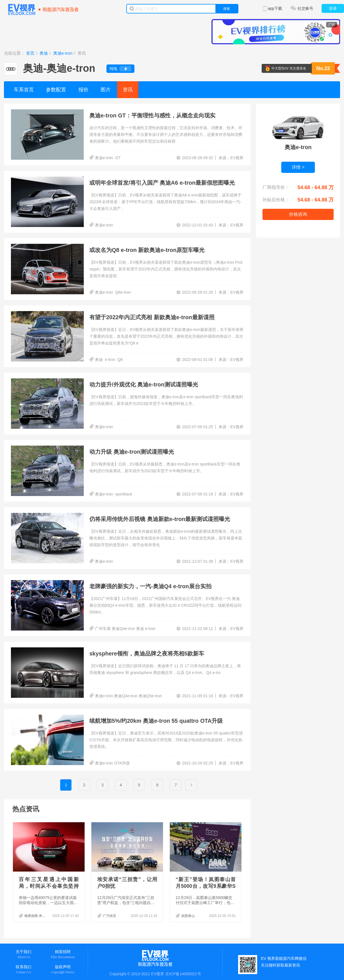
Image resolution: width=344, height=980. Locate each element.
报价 (83, 90)
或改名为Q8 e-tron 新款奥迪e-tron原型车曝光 (147, 250)
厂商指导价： (276, 187)
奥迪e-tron (63, 53)
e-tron (110, 360)
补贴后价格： (276, 200)
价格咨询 (298, 214)
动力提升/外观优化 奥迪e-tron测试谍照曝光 (144, 384)
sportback (124, 494)
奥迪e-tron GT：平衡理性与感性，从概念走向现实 (152, 115)
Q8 (120, 360)
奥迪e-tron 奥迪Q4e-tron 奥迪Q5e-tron (128, 696)
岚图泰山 (188, 916)
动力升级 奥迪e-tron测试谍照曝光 (132, 452)
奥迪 (44, 53)
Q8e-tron (123, 292)
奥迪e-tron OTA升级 (112, 763)
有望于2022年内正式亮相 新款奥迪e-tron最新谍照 (152, 317)
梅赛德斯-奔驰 (35, 916)
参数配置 (56, 90)
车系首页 (24, 90)
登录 (333, 8)
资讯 (128, 90)
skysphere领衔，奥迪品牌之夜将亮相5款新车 (147, 654)
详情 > (298, 167)
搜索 (227, 9)
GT (118, 158)
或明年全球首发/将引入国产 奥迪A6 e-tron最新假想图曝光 (162, 183)
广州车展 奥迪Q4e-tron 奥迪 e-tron (126, 629)
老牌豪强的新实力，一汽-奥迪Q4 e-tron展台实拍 (150, 586)
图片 (106, 90)
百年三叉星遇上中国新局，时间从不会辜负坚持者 (49, 886)
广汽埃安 (110, 916)
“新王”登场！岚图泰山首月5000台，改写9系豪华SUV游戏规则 (206, 886)
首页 (30, 53)
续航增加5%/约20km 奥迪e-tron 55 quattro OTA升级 (156, 721)
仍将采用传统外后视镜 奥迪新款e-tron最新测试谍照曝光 (160, 519)
